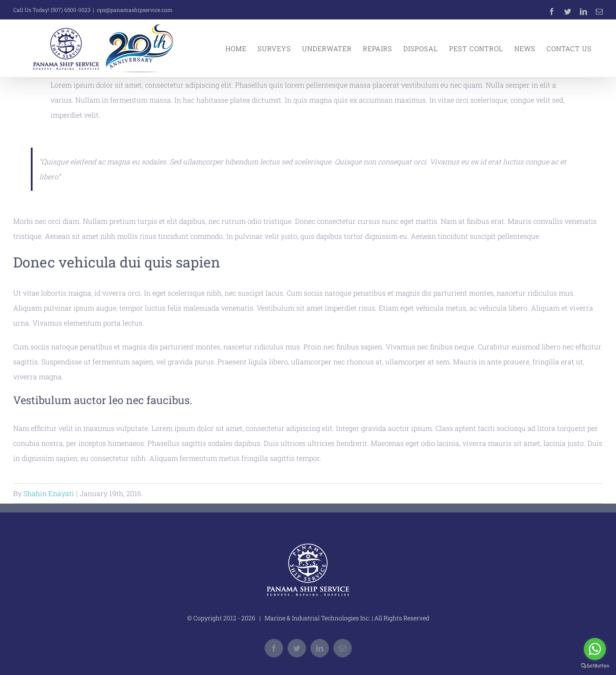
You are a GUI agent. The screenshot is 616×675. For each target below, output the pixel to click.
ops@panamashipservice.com (135, 10)
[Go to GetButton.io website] (595, 666)
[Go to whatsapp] (595, 649)
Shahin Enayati (49, 493)
